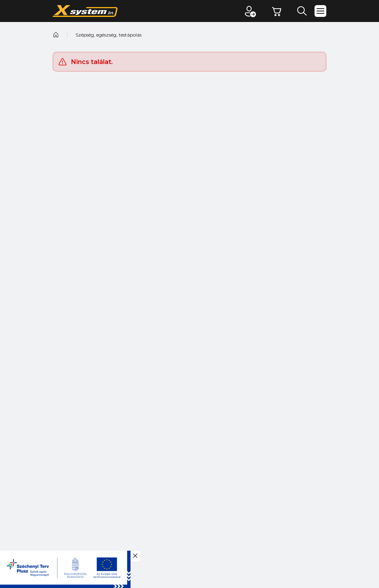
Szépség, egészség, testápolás (109, 35)
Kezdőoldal (56, 35)
